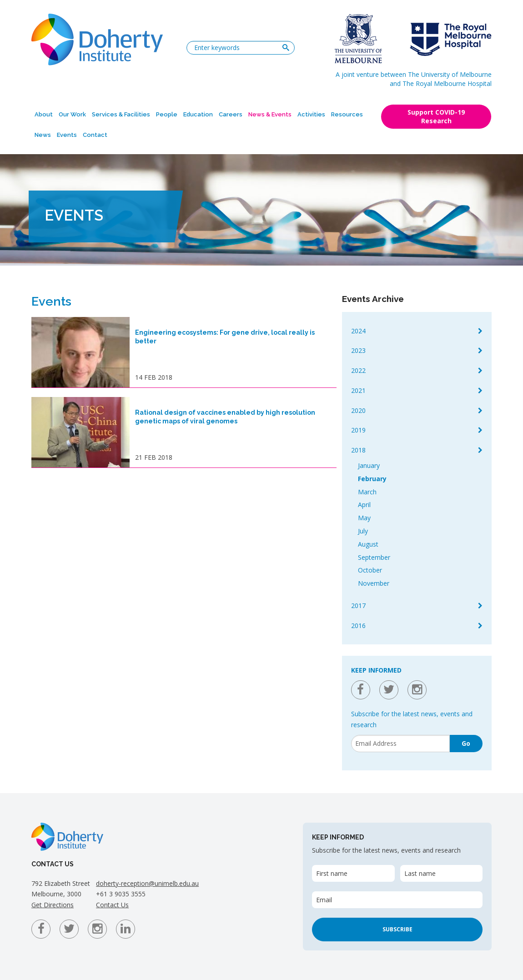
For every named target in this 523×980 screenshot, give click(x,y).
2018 (358, 450)
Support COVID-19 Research (436, 116)
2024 (358, 331)
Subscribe (397, 929)
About (44, 114)
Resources (347, 114)
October (370, 570)
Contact (95, 135)
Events (67, 135)
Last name (420, 873)
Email (324, 900)
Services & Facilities (121, 114)
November (374, 583)
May (364, 518)
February (372, 479)
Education (198, 114)
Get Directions (53, 905)
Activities (311, 114)
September (374, 557)
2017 (358, 606)
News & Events (270, 114)
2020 (358, 410)
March (367, 492)
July (363, 531)
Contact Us (112, 905)
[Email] (400, 744)
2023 (358, 350)
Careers (231, 114)
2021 (358, 390)
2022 (358, 370)
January (369, 465)
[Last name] (441, 873)
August (368, 544)
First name (332, 873)
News (43, 135)
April (364, 505)
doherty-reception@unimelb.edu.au (147, 883)
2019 (358, 430)
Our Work (72, 114)
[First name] (353, 873)
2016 (358, 626)
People (167, 114)
